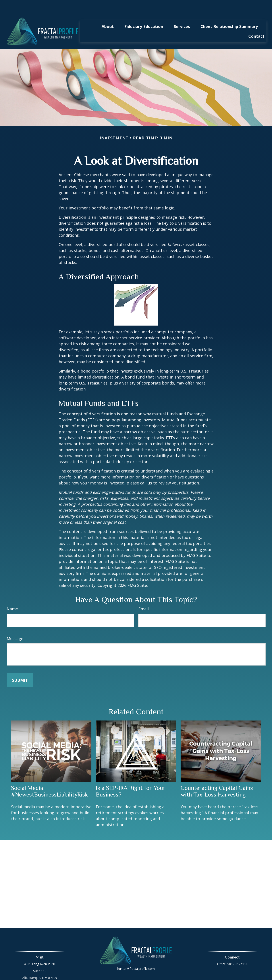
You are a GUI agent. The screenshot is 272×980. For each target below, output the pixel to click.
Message (15, 625)
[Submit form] (20, 667)
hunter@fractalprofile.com (136, 955)
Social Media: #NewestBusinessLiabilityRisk (49, 778)
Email (144, 595)
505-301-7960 (237, 951)
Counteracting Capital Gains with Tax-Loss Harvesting (217, 778)
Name (12, 595)
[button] (108, 13)
